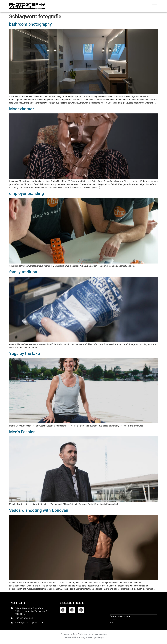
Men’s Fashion (22, 432)
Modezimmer (21, 109)
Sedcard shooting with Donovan (39, 510)
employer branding (26, 193)
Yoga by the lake (24, 353)
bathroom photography (30, 24)
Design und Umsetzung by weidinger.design (84, 637)
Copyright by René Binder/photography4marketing (84, 634)
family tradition (23, 272)
